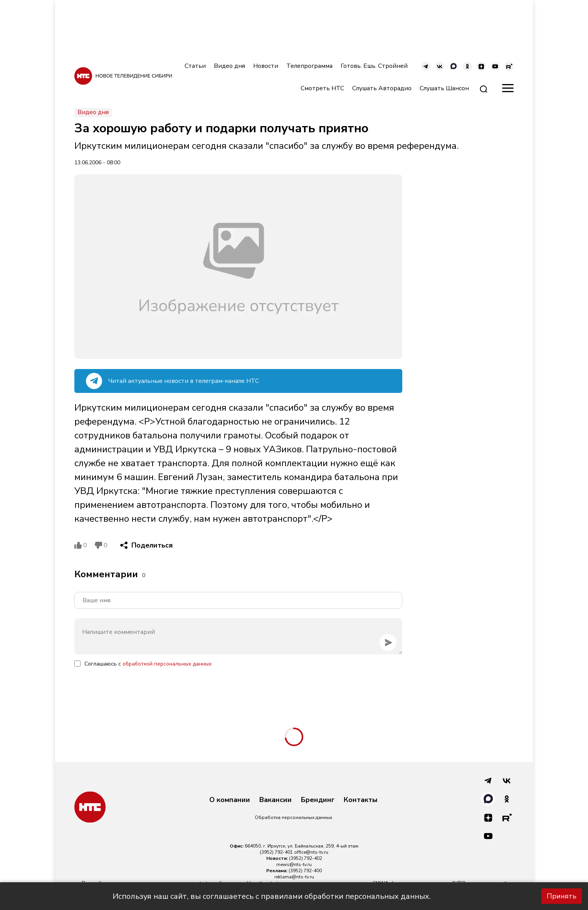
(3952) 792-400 (305, 871)
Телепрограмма (309, 66)
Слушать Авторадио (382, 88)
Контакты (361, 800)
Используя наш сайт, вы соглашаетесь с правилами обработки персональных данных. (272, 896)
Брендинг (318, 800)
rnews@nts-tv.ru (294, 865)
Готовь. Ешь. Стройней (374, 66)
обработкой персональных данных (167, 664)
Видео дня (229, 66)
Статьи (195, 66)
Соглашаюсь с (148, 664)
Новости (266, 66)
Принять (562, 896)
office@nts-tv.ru (311, 852)
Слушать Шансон (444, 88)
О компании (230, 800)
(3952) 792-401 (276, 852)
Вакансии (276, 800)
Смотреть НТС (322, 88)
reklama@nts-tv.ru (294, 877)
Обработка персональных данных (293, 817)
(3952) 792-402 (306, 858)
